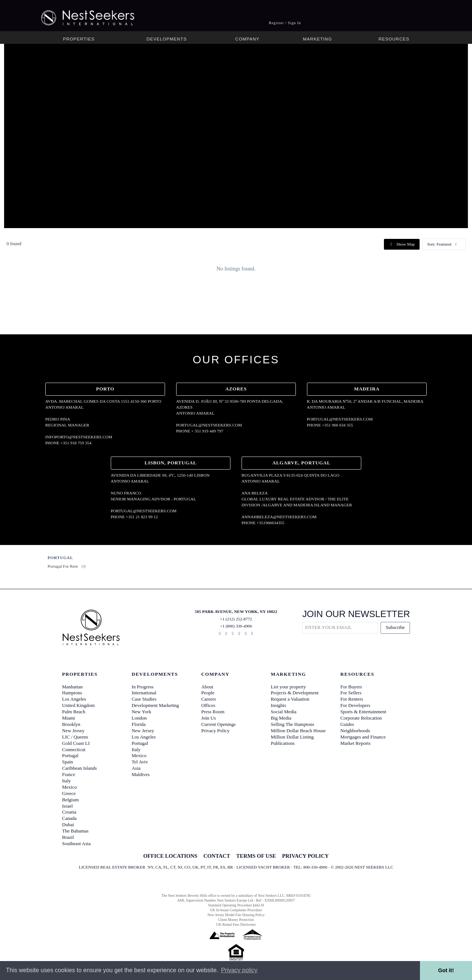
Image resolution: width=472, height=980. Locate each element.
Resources (394, 39)
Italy (67, 781)
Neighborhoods (355, 731)
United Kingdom (78, 705)
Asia (136, 768)
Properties (79, 39)
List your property (289, 687)
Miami (69, 718)
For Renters (352, 699)
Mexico (69, 787)
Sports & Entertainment (363, 712)
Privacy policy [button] (239, 970)
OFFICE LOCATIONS (170, 856)
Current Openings (218, 724)
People (208, 693)
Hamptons (72, 693)
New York (141, 712)
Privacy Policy (215, 731)
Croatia (69, 812)
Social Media (284, 712)
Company (247, 39)
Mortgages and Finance (363, 737)
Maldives (140, 774)
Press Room (213, 712)
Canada (69, 818)
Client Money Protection (236, 920)
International (144, 693)
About (207, 687)
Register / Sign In (285, 23)
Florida (139, 724)
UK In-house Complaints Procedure (236, 910)
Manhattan (72, 687)
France (69, 774)
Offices (208, 705)
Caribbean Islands (80, 768)
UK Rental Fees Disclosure (236, 924)
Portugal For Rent (63, 566)
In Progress (143, 687)
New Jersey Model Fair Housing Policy (236, 915)
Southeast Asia (76, 843)
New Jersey (73, 731)
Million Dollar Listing (292, 737)
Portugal (70, 755)
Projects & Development (295, 693)
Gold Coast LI (76, 743)
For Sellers (351, 693)
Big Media (281, 718)
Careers (208, 699)
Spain (68, 762)
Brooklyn (71, 724)
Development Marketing (155, 705)
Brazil (68, 837)
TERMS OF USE (256, 856)
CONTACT (217, 856)
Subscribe (395, 627)
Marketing (317, 39)
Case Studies (144, 699)
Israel (67, 806)
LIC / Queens (75, 737)
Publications (283, 743)
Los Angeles (74, 699)
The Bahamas (75, 831)
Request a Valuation (290, 699)
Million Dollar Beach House (298, 731)
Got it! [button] (446, 970)
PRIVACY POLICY (305, 856)
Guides (347, 724)
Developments (167, 39)
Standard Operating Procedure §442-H (236, 905)
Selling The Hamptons (293, 724)
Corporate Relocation (361, 718)
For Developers (355, 705)
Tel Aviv (140, 762)
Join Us (208, 718)
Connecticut (74, 749)
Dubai (68, 825)
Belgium (70, 800)
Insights (279, 705)
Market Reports (355, 743)
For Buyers (351, 687)
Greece (69, 793)
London (139, 718)
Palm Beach (74, 712)
